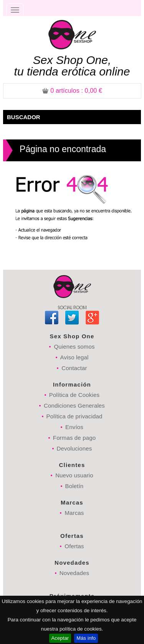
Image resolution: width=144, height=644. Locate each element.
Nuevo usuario (74, 475)
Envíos (74, 427)
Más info (86, 638)
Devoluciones (74, 448)
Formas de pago (74, 438)
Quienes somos (74, 347)
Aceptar (60, 638)
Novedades (74, 573)
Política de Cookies (74, 395)
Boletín (74, 486)
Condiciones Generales (74, 406)
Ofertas (74, 546)
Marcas (74, 513)
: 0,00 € (72, 91)
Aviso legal (74, 357)
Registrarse (115, 6)
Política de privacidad (74, 416)
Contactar (74, 368)
